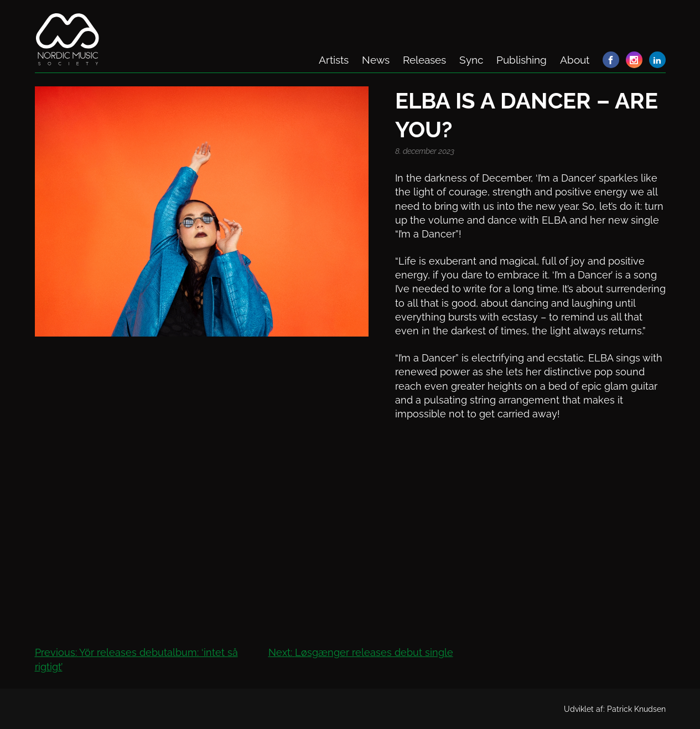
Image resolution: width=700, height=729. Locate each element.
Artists (334, 60)
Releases (424, 60)
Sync (471, 60)
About (575, 60)
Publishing (522, 60)
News (376, 60)
